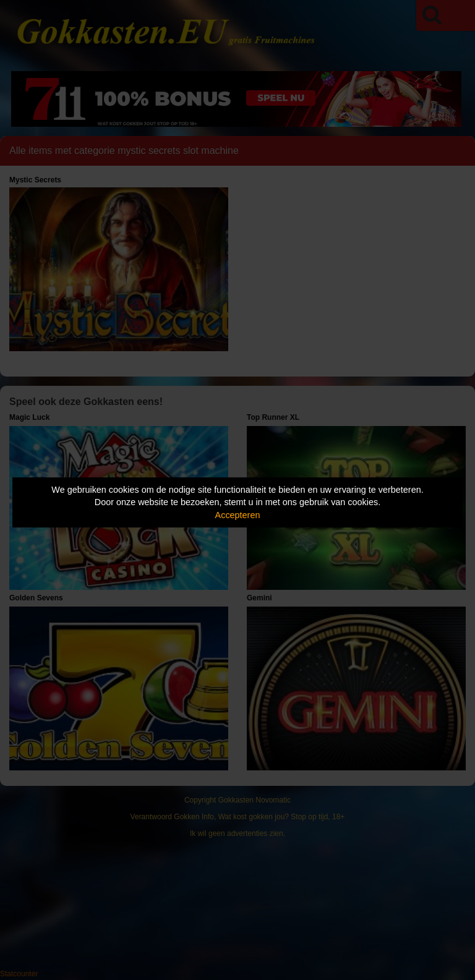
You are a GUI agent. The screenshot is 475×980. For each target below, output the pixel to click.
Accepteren (238, 515)
